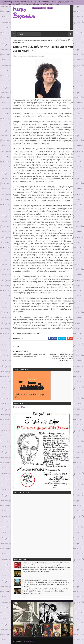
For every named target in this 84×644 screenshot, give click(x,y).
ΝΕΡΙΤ (27, 40)
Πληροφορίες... (39, 8)
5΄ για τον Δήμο (19, 407)
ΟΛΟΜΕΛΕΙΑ (35, 40)
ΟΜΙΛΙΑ (44, 40)
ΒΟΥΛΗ (21, 40)
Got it (50, 8)
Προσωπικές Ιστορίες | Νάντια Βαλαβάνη (36, 571)
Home (15, 40)
